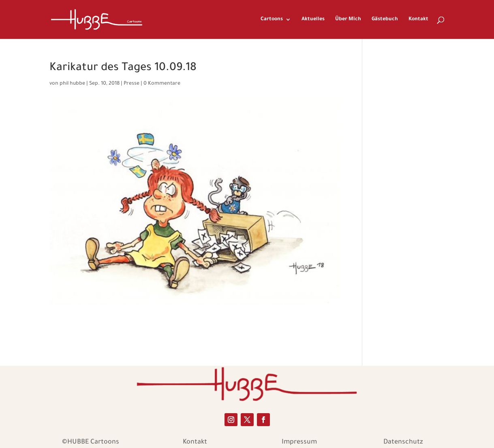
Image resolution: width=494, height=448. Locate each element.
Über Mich (348, 19)
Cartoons (272, 19)
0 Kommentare (162, 84)
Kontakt (418, 19)
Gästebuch (385, 19)
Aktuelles (313, 19)
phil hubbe (72, 84)
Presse (132, 84)
